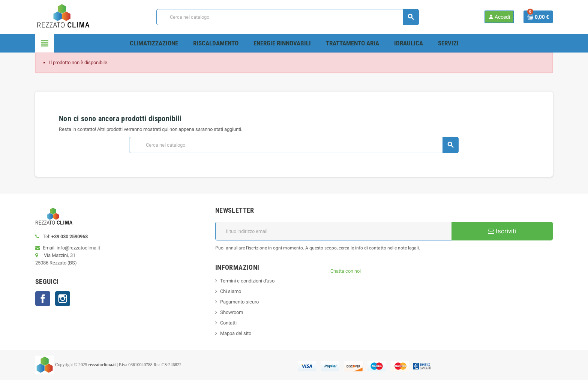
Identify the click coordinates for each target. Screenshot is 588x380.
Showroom (232, 312)
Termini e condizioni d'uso (247, 281)
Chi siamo (231, 291)
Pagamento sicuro (239, 302)
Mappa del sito (236, 333)
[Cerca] (287, 17)
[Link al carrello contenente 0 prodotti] (538, 17)
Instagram (63, 299)
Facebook (43, 299)
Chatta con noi (346, 271)
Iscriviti (502, 231)
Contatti (228, 323)
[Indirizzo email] (333, 231)
